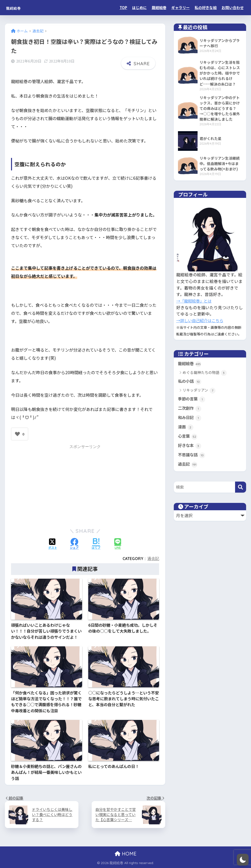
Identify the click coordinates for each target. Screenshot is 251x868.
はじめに (139, 7)
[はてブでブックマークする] (96, 544)
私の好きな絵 (206, 7)
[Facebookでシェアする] (74, 544)
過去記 (153, 559)
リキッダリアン (199, 392)
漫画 (186, 428)
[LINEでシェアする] (118, 544)
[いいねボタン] (17, 434)
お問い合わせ (233, 7)
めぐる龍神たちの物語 (205, 374)
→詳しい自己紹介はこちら (201, 322)
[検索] (241, 489)
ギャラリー (181, 7)
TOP (123, 7)
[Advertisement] (85, 485)
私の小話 (190, 383)
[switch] (243, 860)
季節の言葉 (192, 400)
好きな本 (190, 447)
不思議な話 (192, 456)
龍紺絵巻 (18, 7)
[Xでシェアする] (53, 544)
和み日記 (190, 419)
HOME (126, 854)
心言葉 (188, 438)
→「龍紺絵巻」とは (195, 302)
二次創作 (190, 410)
